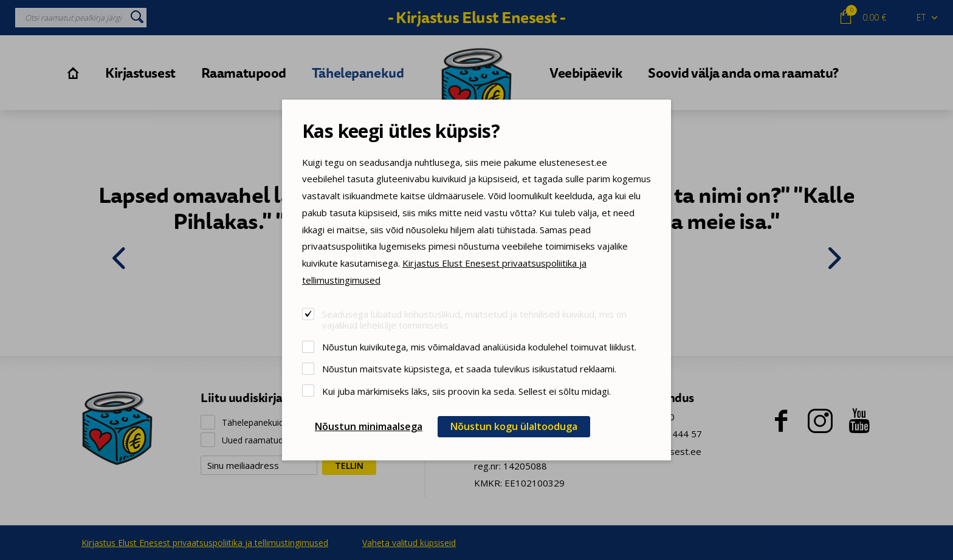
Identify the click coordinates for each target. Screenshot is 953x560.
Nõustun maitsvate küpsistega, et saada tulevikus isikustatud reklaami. (469, 368)
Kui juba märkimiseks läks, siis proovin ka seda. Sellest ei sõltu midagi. (466, 391)
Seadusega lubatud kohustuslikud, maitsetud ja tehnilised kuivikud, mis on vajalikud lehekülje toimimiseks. (474, 319)
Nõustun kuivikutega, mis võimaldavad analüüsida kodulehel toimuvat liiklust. (479, 347)
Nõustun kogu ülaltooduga (514, 426)
